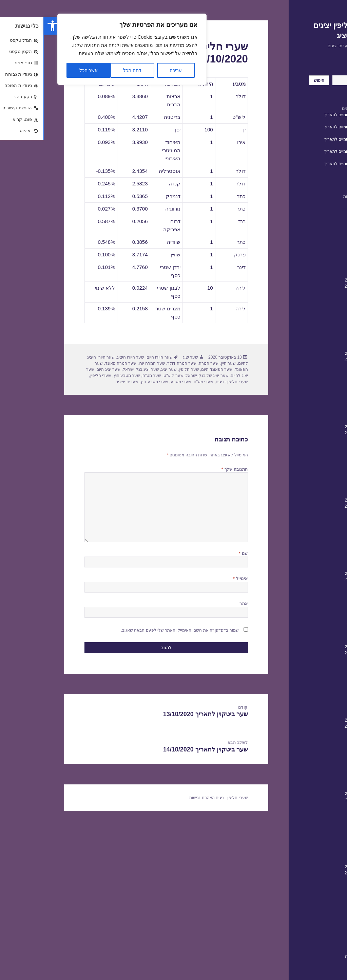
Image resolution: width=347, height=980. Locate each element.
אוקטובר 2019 (314, 574)
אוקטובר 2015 (314, 867)
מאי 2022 (318, 384)
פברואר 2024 (315, 256)
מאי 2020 (318, 531)
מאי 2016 (318, 824)
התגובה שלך (191, 469)
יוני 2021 (319, 451)
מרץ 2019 (318, 616)
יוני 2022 (319, 378)
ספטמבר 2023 (314, 286)
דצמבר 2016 (315, 781)
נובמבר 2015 (315, 861)
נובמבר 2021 (315, 421)
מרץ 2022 (318, 396)
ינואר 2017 (317, 775)
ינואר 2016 (317, 849)
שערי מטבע (137, 382)
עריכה (132, 70)
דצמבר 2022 (315, 341)
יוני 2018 (319, 671)
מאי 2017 (318, 751)
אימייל (197, 579)
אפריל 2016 (316, 830)
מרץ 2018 (318, 690)
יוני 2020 (319, 525)
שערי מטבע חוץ (111, 382)
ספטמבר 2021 (314, 433)
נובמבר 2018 (315, 641)
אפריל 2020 (316, 537)
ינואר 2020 (317, 555)
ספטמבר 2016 (314, 800)
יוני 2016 (319, 818)
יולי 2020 (319, 519)
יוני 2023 (319, 305)
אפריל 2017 (316, 757)
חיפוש (321, 72)
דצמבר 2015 (315, 855)
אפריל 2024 (316, 243)
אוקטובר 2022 (314, 353)
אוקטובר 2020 (314, 500)
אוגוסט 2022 (316, 366)
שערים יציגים (83, 382)
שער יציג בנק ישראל (97, 369)
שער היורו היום (116, 357)
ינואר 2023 (317, 335)
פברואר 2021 (315, 476)
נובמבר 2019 (315, 567)
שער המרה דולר (138, 363)
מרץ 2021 (318, 470)
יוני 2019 (319, 598)
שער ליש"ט (130, 376)
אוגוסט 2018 (316, 659)
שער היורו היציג (87, 357)
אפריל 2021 (316, 464)
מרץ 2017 (318, 763)
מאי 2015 (318, 897)
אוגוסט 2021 (316, 439)
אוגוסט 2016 (316, 806)
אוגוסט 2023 (316, 292)
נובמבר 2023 (315, 274)
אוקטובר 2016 (314, 794)
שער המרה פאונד (77, 363)
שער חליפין (145, 369)
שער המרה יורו (108, 363)
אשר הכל (45, 70)
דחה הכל (89, 70)
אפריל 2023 (316, 317)
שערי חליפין (316, 930)
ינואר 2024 (317, 262)
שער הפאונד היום (173, 369)
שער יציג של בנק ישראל (163, 376)
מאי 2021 (318, 457)
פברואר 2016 (315, 842)
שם (200, 553)
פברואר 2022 (315, 402)
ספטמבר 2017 (314, 726)
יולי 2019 (319, 592)
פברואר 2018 (315, 696)
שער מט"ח (108, 376)
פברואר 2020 (315, 549)
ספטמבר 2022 (314, 360)
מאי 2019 (318, 604)
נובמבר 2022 (315, 347)
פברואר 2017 (315, 769)
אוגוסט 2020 (316, 512)
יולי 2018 (319, 665)
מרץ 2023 (318, 323)
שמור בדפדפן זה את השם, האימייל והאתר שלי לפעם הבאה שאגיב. (136, 630)
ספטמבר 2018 (314, 653)
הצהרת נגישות (314, 957)
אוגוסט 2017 (316, 732)
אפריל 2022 (316, 390)
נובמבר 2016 (315, 787)
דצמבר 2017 (315, 708)
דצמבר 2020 (315, 488)
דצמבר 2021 (315, 415)
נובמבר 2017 (315, 714)
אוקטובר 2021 (314, 427)
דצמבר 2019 (315, 561)
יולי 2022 (319, 372)
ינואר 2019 (317, 629)
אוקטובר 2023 (314, 280)
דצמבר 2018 (315, 635)
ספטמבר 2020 (314, 506)
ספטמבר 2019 (314, 580)
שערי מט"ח (160, 382)
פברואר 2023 (315, 329)
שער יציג (147, 357)
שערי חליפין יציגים (188, 382)
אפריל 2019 (316, 610)
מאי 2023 (318, 311)
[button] (9, 26)
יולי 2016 (319, 812)
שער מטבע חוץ (83, 376)
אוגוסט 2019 (316, 586)
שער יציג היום (65, 369)
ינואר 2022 (317, 409)
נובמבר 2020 (315, 494)
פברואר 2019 (315, 622)
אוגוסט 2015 (316, 879)
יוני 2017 (319, 745)
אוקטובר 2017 (314, 720)
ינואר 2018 (317, 702)
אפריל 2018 (316, 684)
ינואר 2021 (317, 482)
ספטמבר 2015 (314, 873)
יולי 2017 (319, 739)
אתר (200, 604)
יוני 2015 (319, 891)
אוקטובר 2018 (314, 647)
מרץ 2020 (318, 543)
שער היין (185, 363)
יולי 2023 (319, 298)
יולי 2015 (319, 885)
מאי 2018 (318, 677)
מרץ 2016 (318, 836)
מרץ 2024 (318, 250)
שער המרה (165, 363)
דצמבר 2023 (315, 268)
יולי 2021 (319, 445)
